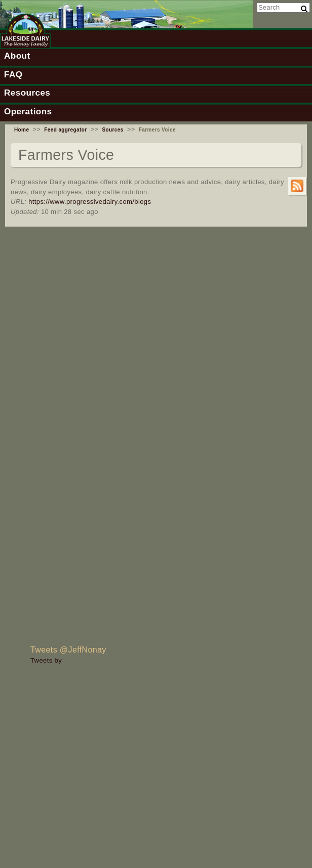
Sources (112, 130)
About (17, 56)
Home (22, 130)
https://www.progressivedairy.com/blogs (90, 202)
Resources (27, 93)
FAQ (13, 74)
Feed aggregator (65, 130)
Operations (28, 111)
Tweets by (46, 660)
